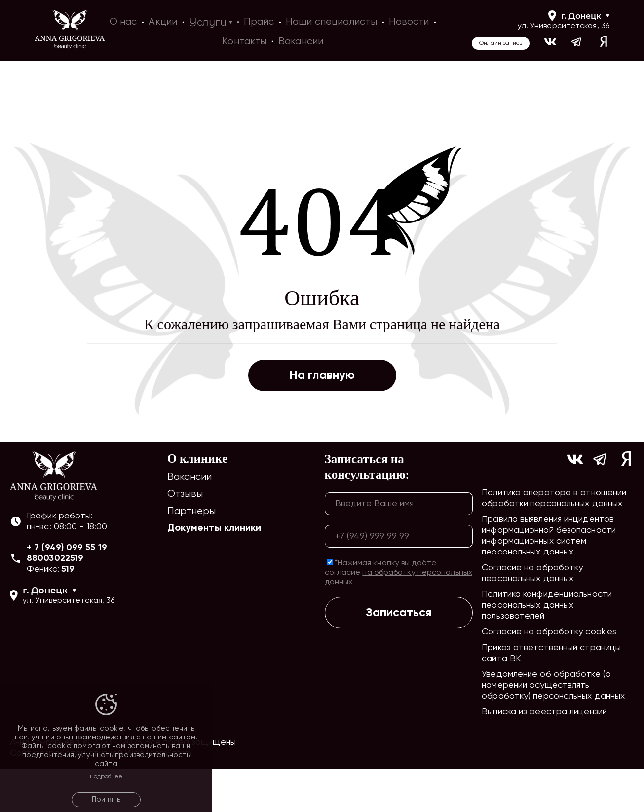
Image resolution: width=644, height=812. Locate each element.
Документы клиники (214, 572)
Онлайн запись (501, 43)
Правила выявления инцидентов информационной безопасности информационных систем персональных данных (549, 579)
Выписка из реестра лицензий (544, 755)
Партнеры (192, 555)
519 (68, 613)
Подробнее (106, 777)
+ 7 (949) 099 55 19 (67, 591)
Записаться (398, 656)
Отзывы (185, 537)
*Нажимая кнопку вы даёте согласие (398, 615)
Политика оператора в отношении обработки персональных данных (554, 542)
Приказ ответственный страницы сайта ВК (551, 697)
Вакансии (190, 520)
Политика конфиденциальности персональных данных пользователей (547, 649)
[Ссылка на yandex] (604, 43)
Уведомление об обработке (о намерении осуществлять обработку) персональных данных (553, 729)
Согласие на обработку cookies (549, 675)
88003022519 (55, 602)
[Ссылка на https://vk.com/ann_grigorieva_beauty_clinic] (550, 43)
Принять (106, 799)
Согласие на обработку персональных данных (532, 617)
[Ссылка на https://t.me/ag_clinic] (577, 43)
